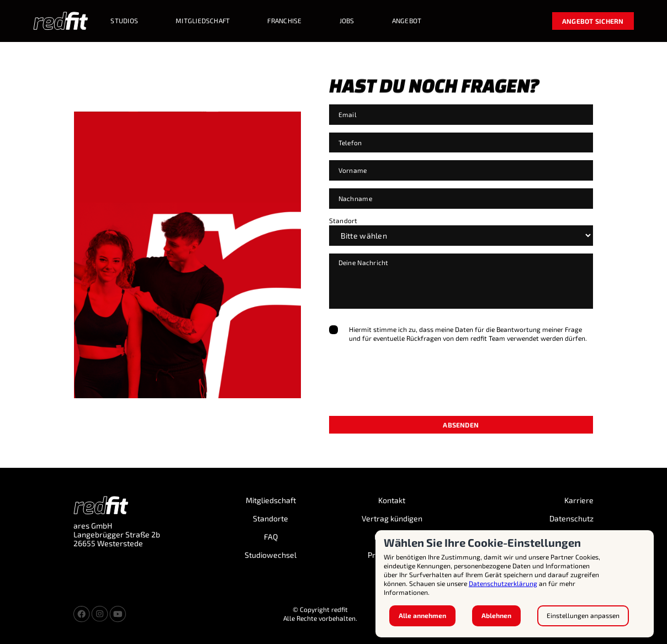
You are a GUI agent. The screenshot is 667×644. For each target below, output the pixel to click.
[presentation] (413, 390)
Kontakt (392, 500)
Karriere (579, 500)
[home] (61, 21)
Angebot (407, 20)
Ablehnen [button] (496, 615)
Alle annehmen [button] (422, 615)
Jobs (347, 20)
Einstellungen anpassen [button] (583, 615)
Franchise (284, 20)
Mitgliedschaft (271, 500)
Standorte (271, 519)
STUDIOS (124, 20)
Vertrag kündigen (392, 519)
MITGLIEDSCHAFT (203, 20)
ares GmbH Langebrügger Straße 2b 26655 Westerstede (117, 535)
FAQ (271, 537)
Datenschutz (571, 519)
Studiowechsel (271, 555)
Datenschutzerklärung (503, 583)
